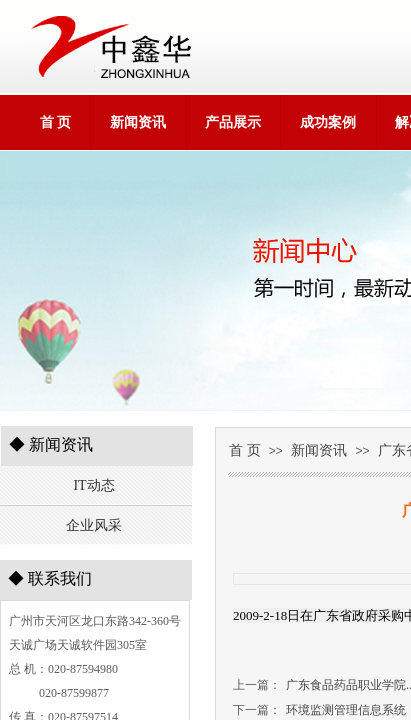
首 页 (56, 122)
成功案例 (328, 122)
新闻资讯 (138, 122)
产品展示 (233, 122)
